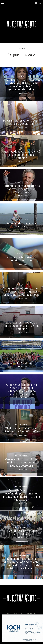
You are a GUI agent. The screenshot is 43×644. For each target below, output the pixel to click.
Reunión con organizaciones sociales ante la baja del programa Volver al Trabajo (22, 292)
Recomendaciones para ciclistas (21, 225)
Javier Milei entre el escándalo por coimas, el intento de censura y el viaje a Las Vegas (21, 495)
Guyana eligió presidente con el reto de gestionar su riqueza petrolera (22, 462)
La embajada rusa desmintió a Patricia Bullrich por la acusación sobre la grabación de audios (21, 85)
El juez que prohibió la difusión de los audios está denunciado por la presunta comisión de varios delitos (22, 563)
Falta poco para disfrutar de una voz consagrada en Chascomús (21, 189)
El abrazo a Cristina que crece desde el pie (21, 533)
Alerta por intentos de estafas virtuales (22, 259)
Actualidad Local (21, 182)
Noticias (21, 76)
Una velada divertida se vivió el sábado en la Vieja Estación (22, 155)
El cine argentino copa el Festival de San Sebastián (22, 430)
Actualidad (22, 148)
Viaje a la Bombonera (21, 363)
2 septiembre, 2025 (21, 93)
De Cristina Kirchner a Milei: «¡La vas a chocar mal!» (21, 122)
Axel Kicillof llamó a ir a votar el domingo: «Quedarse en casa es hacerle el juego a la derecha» (21, 391)
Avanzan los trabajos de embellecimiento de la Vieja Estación (22, 326)
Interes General (22, 381)
